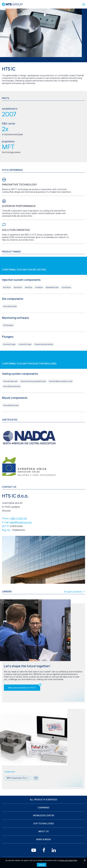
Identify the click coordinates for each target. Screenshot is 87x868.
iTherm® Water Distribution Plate (61, 383)
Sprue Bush (18, 289)
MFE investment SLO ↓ (18, 780)
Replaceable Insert (52, 289)
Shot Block (7, 289)
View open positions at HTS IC (24, 689)
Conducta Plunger (25, 346)
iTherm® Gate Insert (10, 383)
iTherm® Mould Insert (11, 407)
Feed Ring (28, 289)
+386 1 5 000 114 (18, 520)
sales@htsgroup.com (21, 524)
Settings (42, 865)
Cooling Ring (66, 289)
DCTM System (8, 327)
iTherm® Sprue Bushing (12, 388)
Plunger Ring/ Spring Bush (44, 346)
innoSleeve (39, 289)
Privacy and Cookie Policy (68, 860)
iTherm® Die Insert (10, 308)
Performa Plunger (9, 346)
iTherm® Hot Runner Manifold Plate (33, 383)
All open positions (75, 594)
